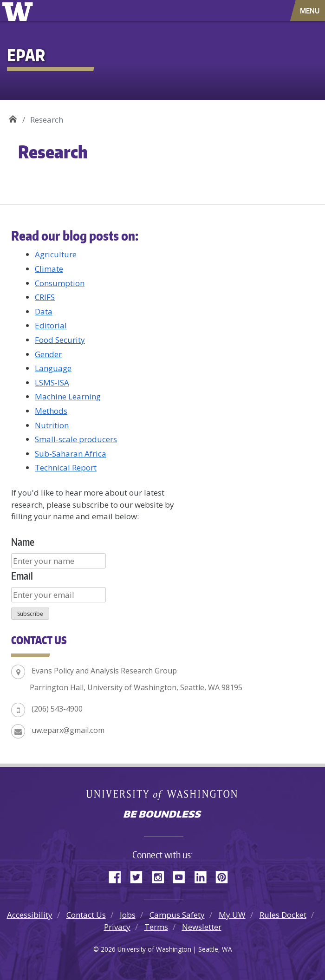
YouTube (182, 875)
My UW (232, 915)
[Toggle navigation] (311, 10)
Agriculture (56, 254)
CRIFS (45, 297)
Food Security (60, 340)
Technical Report (66, 467)
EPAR (13, 116)
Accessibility (30, 915)
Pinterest (225, 875)
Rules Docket (283, 915)
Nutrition (52, 425)
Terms (156, 927)
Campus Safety (177, 915)
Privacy (117, 927)
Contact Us (86, 915)
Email (22, 576)
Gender (48, 354)
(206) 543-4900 (57, 709)
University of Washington (19, 10)
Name (23, 542)
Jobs (128, 915)
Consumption (60, 283)
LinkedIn (204, 875)
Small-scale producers (76, 439)
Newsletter (202, 927)
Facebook (118, 875)
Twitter (140, 875)
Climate (49, 269)
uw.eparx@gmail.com (68, 730)
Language (53, 368)
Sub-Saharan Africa (71, 454)
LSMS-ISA (52, 382)
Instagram (161, 875)
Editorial (51, 325)
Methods (51, 411)
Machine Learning (68, 396)
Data (44, 311)
